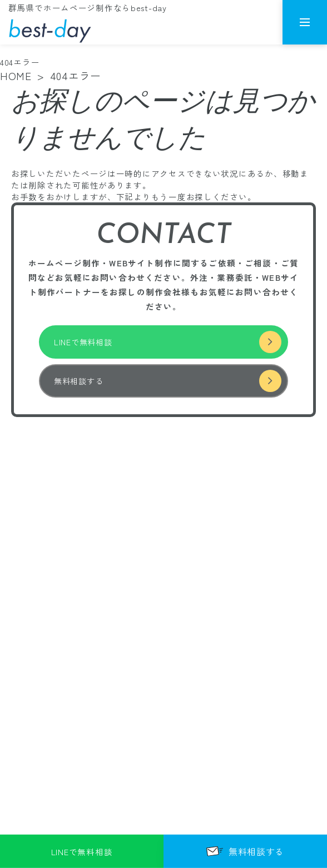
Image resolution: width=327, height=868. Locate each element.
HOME (16, 75)
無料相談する (168, 381)
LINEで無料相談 (168, 342)
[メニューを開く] (305, 22)
